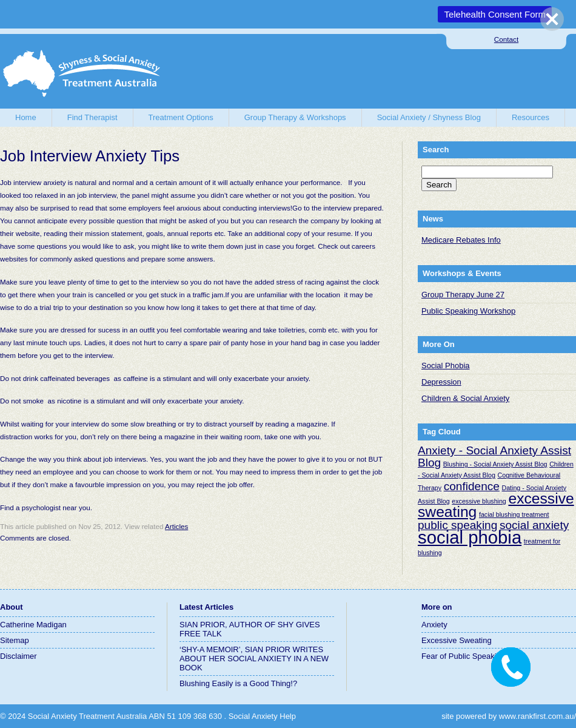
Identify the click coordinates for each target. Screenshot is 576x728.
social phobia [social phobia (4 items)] (470, 537)
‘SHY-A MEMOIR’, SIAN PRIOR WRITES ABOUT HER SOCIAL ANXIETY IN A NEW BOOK (254, 659)
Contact (506, 39)
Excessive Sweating (457, 640)
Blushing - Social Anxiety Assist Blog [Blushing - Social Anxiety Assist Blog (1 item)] (495, 464)
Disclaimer (18, 656)
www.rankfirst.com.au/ (537, 716)
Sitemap (15, 640)
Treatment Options (181, 117)
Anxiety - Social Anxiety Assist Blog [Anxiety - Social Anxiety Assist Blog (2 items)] (494, 457)
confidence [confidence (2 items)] (472, 486)
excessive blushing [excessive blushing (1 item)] (479, 501)
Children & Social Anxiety (465, 398)
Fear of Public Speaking (463, 656)
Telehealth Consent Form (495, 14)
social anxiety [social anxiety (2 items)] (534, 525)
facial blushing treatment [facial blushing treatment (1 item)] (514, 514)
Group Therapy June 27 (463, 295)
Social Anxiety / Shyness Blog (429, 117)
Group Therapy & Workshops (295, 117)
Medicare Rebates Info (461, 240)
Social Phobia (446, 366)
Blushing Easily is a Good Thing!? (238, 683)
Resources (531, 117)
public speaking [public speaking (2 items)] (457, 525)
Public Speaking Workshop (468, 311)
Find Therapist (92, 117)
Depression (441, 382)
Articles (176, 526)
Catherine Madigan (33, 625)
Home (26, 117)
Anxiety (434, 625)
